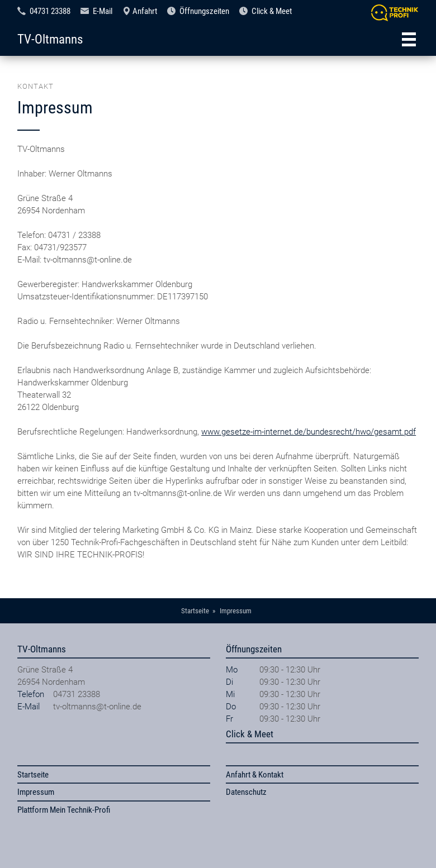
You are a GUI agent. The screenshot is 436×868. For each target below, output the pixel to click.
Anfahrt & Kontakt (255, 775)
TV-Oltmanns (50, 39)
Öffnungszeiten (204, 11)
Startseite (33, 775)
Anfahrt (145, 11)
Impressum (36, 792)
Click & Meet (272, 11)
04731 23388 (50, 11)
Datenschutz (246, 792)
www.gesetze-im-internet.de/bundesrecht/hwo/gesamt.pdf (309, 432)
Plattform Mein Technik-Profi (64, 810)
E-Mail (103, 11)
